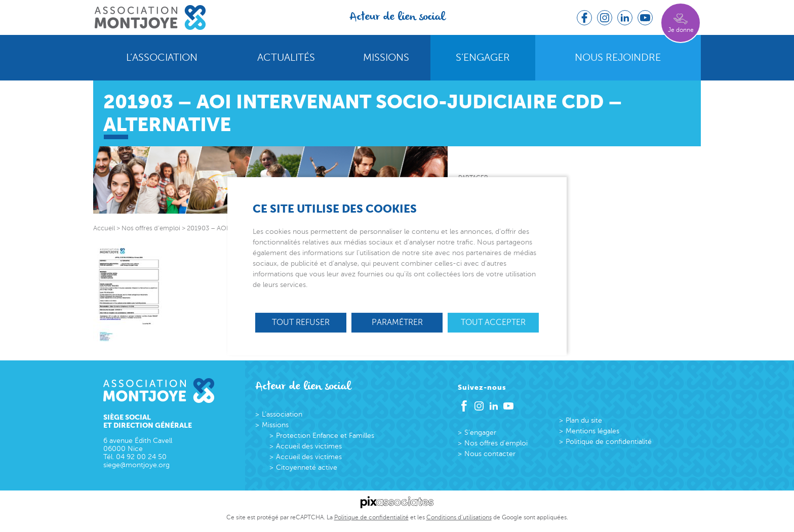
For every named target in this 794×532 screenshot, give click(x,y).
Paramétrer (397, 322)
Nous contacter (490, 454)
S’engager (483, 58)
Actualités (286, 58)
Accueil (104, 228)
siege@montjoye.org (136, 465)
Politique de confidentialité (609, 442)
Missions (386, 58)
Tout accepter (493, 322)
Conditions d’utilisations (459, 517)
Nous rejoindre (618, 58)
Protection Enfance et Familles (325, 436)
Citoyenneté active (307, 467)
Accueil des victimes (309, 446)
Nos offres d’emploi (496, 443)
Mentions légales (592, 431)
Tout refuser (301, 322)
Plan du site (584, 420)
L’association (162, 58)
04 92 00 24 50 (141, 457)
